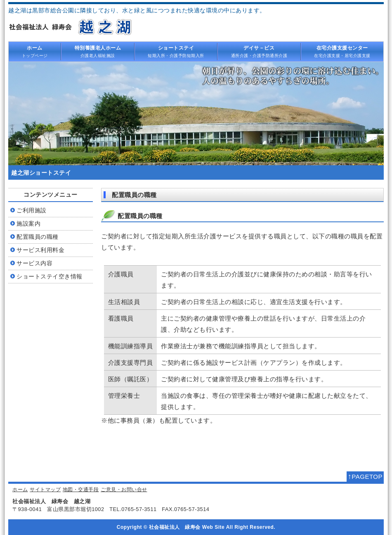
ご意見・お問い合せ (124, 490)
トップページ (35, 51)
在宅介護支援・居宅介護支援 (342, 51)
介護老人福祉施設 (98, 51)
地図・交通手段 (81, 490)
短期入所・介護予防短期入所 (176, 51)
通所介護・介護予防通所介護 (259, 51)
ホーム (20, 490)
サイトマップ (45, 490)
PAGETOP (365, 476)
